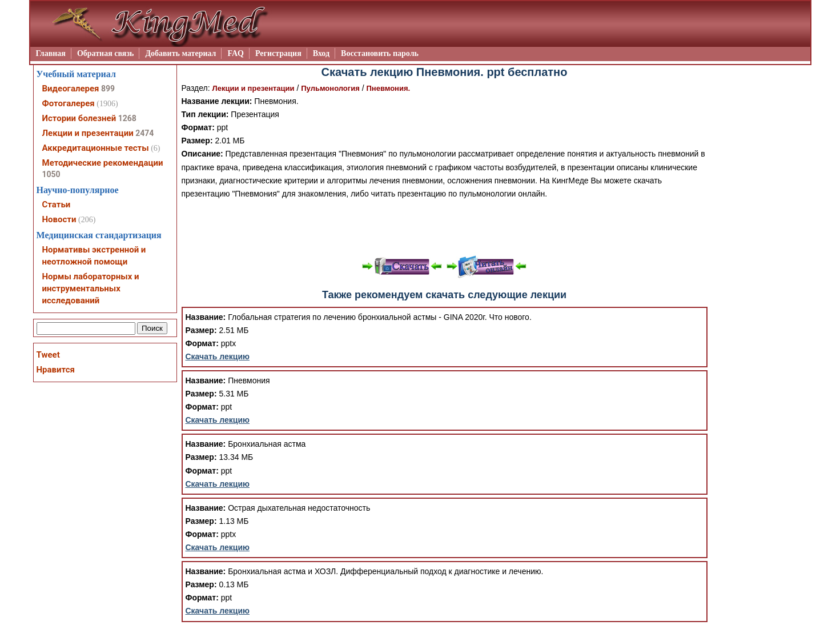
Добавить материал (180, 53)
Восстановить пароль (380, 53)
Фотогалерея (69, 103)
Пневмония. (388, 88)
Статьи (57, 205)
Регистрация (278, 53)
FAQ (236, 53)
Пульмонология (330, 88)
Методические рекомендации (103, 163)
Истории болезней (79, 118)
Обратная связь (106, 53)
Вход (321, 53)
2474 (144, 133)
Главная (51, 53)
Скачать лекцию (218, 356)
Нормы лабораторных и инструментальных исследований (91, 289)
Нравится (56, 370)
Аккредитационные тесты (96, 148)
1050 (51, 174)
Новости (59, 219)
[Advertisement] (444, 226)
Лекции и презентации (254, 88)
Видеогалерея (71, 89)
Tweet (48, 355)
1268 (127, 118)
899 (108, 89)
